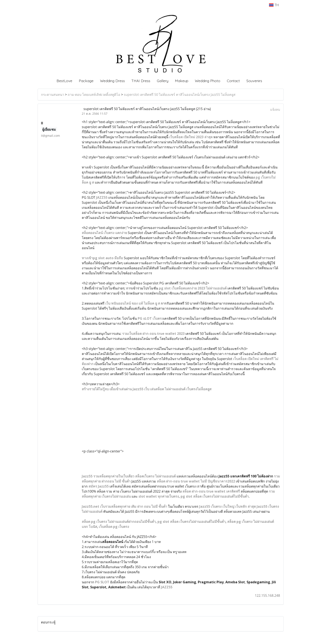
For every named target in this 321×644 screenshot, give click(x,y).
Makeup (182, 81)
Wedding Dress (112, 81)
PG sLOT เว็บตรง (151, 318)
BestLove (64, 81)
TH (274, 5)
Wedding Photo (208, 81)
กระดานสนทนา (53, 95)
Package (86, 81)
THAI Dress (141, 81)
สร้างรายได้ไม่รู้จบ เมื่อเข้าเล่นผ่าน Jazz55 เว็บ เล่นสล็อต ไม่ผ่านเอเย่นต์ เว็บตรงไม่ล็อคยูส (147, 389)
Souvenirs (254, 81)
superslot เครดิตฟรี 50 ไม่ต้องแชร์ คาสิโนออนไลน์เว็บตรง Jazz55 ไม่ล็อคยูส (180, 95)
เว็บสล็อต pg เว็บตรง (114, 527)
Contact (233, 81)
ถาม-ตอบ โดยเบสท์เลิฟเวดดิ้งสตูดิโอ (94, 95)
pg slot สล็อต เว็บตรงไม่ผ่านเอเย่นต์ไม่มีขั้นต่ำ (192, 522)
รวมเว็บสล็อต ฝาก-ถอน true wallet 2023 (153, 334)
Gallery (163, 81)
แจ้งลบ (275, 109)
